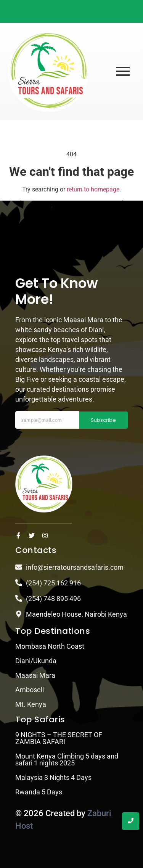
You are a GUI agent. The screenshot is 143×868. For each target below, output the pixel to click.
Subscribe (103, 420)
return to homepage (93, 189)
